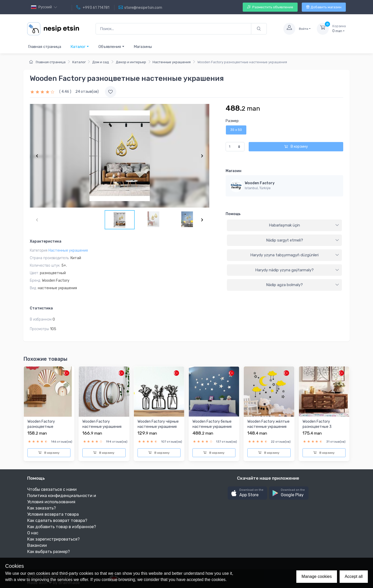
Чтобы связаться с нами (52, 489)
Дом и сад (101, 62)
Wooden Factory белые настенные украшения (212, 424)
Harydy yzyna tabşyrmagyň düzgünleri (295, 255)
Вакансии (37, 545)
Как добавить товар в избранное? (62, 527)
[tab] (284, 225)
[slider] (43, 92)
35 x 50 (236, 130)
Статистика (41, 308)
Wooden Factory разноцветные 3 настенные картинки (321, 427)
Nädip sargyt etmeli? (303, 240)
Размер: (232, 121)
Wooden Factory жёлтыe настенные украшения (268, 424)
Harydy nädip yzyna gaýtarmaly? (297, 270)
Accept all (354, 576)
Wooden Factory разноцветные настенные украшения (47, 427)
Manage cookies (317, 576)
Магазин (234, 171)
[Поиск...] (173, 29)
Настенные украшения (172, 62)
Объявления (112, 47)
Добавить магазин (324, 7)
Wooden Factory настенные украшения (102, 424)
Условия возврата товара (53, 514)
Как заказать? (42, 508)
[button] (247, 493)
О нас (33, 533)
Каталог (80, 47)
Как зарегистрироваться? (53, 539)
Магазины (143, 47)
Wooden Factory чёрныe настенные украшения (158, 424)
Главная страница (45, 47)
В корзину (296, 147)
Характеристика (46, 241)
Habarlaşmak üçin (304, 225)
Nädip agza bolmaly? (303, 285)
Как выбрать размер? (49, 552)
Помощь (233, 214)
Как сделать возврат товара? (57, 520)
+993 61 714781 (93, 8)
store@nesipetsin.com (140, 8)
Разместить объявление (270, 7)
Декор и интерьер (131, 62)
